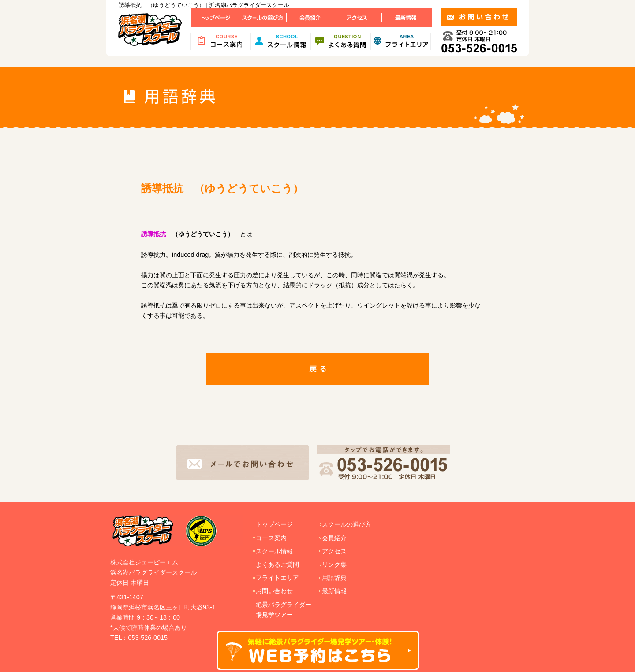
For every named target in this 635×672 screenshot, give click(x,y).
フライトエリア (277, 578)
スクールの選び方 (347, 524)
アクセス (334, 551)
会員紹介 (334, 538)
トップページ (274, 524)
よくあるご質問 (277, 564)
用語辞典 (334, 578)
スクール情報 (274, 551)
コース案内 (271, 538)
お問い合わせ (274, 591)
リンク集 (334, 564)
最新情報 (334, 591)
